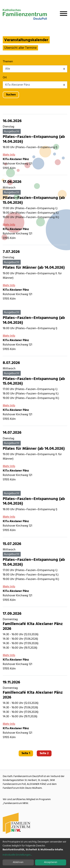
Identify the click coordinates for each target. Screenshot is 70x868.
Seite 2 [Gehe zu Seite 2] (44, 753)
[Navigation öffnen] (62, 14)
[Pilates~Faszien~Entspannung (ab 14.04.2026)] (35, 145)
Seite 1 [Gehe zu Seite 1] (26, 753)
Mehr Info (9, 155)
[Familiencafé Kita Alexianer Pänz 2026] (35, 641)
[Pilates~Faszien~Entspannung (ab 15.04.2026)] (35, 210)
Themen (8, 62)
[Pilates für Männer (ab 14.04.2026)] (35, 275)
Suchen (11, 95)
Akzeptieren (51, 862)
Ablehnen (18, 862)
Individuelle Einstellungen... (17, 855)
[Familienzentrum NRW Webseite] (17, 823)
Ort (5, 78)
